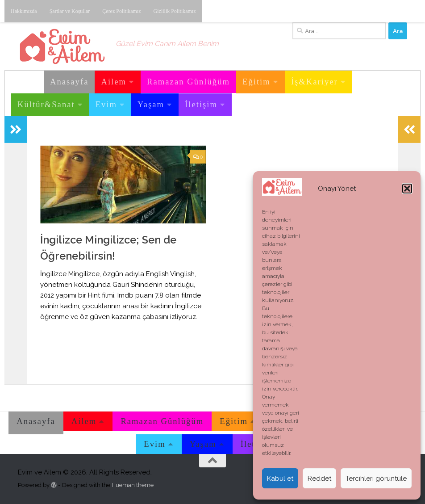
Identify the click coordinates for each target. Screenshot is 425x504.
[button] (407, 189)
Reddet (319, 479)
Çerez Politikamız (121, 11)
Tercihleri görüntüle (376, 479)
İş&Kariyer (315, 82)
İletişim (201, 104)
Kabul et (280, 479)
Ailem (114, 82)
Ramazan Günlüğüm (188, 82)
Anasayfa (69, 82)
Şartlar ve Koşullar (70, 11)
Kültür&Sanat (46, 104)
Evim (106, 104)
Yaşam (151, 104)
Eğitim (256, 82)
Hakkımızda (24, 11)
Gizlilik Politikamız (175, 11)
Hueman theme (133, 485)
